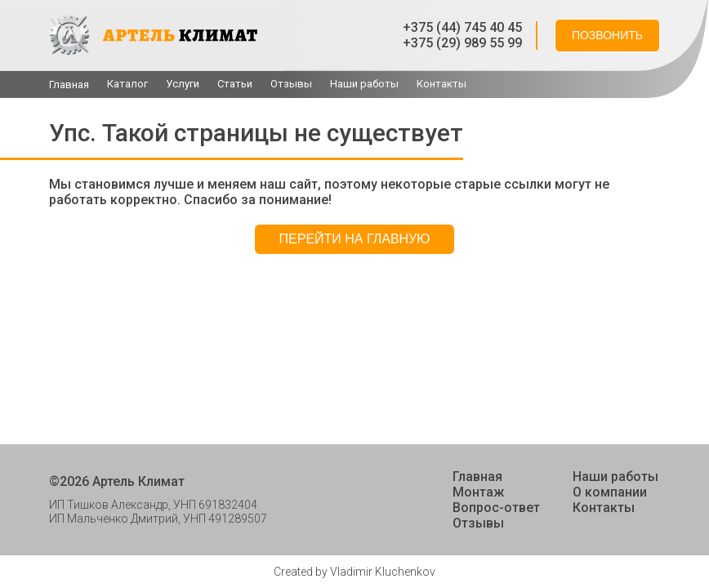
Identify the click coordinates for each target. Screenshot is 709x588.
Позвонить (607, 35)
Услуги (183, 84)
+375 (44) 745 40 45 (462, 27)
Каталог (127, 84)
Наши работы (364, 84)
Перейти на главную (355, 239)
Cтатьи (235, 84)
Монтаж (478, 492)
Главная (69, 85)
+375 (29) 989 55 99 (462, 43)
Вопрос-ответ (496, 508)
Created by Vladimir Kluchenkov (354, 572)
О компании (610, 492)
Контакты (441, 84)
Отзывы (291, 84)
